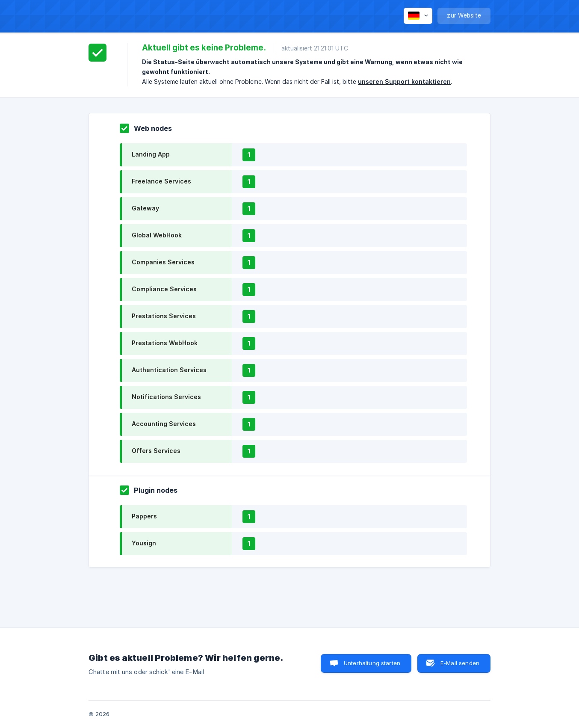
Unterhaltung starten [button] (372, 663)
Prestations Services (164, 316)
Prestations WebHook (165, 343)
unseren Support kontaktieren (404, 81)
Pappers (144, 516)
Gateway (145, 208)
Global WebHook (157, 235)
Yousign (144, 543)
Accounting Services (164, 424)
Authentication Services (169, 370)
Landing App (151, 154)
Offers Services (156, 451)
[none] (418, 16)
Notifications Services (166, 397)
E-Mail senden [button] (460, 663)
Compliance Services (164, 289)
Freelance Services (161, 181)
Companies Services (163, 262)
